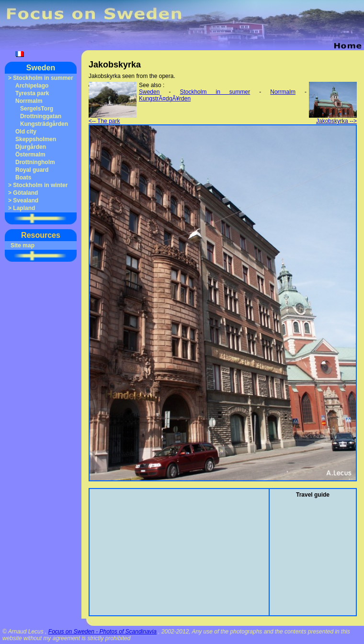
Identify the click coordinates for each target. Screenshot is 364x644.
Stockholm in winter (40, 185)
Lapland (24, 208)
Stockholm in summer (43, 78)
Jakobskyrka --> (333, 118)
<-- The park (113, 118)
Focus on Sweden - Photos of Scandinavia (102, 632)
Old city (26, 132)
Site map (23, 245)
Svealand (26, 200)
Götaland (25, 193)
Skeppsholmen (36, 139)
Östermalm (30, 155)
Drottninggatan (41, 116)
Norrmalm (29, 101)
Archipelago (32, 86)
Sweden (41, 68)
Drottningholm (35, 162)
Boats (23, 178)
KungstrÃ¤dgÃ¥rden (165, 99)
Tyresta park (32, 93)
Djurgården (31, 147)
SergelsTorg (37, 109)
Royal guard (32, 170)
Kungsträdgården (44, 124)
